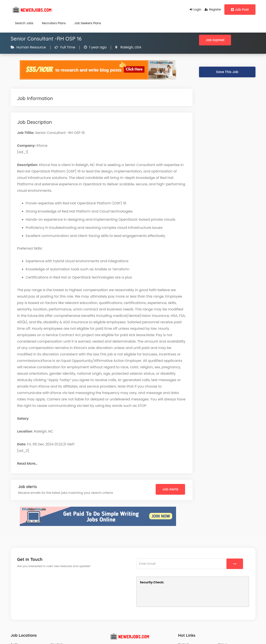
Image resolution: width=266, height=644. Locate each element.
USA (138, 47)
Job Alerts (170, 489)
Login (196, 9)
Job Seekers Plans (88, 23)
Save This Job (227, 72)
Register (213, 9)
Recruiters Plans (54, 23)
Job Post (240, 10)
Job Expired (215, 40)
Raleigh (126, 47)
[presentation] (173, 595)
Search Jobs (24, 23)
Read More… (27, 464)
